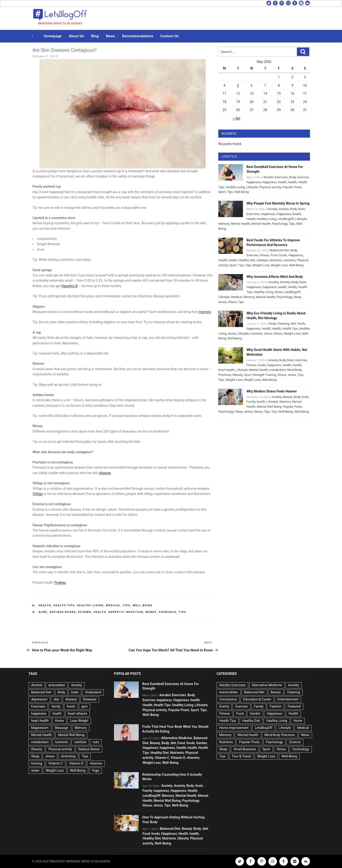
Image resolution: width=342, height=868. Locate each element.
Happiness (269, 182)
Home (279, 292)
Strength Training (265, 375)
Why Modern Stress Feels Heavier (272, 391)
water (35, 770)
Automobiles (229, 692)
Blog (95, 36)
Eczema (85, 612)
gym (85, 706)
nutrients (289, 260)
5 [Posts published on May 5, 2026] (238, 85)
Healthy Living (90, 605)
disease (105, 473)
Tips (127, 605)
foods (283, 255)
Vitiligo (38, 494)
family (56, 706)
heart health (226, 370)
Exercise (303, 177)
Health (45, 605)
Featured (294, 706)
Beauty (288, 397)
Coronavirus (228, 699)
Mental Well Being (269, 407)
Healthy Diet (247, 260)
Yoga (95, 770)
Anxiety (272, 209)
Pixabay (60, 583)
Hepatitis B (69, 286)
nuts (96, 742)
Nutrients (276, 260)
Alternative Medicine (177, 738)
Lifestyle (252, 187)
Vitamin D (76, 763)
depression (39, 699)
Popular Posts (292, 187)
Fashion (275, 706)
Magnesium (40, 728)
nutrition (80, 742)
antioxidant (57, 685)
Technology (301, 749)
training (37, 763)
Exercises (253, 214)
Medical (113, 605)
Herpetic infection (126, 612)
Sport (222, 192)
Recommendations (138, 36)
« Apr (237, 118)
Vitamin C (56, 763)
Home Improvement (234, 728)
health (100, 612)
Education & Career (257, 699)
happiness (254, 182)
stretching (68, 756)
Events (224, 706)
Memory (224, 224)
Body (293, 177)
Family (251, 402)
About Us (76, 36)
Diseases (90, 699)
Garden (202, 743)
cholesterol (93, 692)
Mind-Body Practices (280, 735)
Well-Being (142, 605)
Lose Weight (79, 721)
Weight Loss (261, 265)
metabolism (278, 370)
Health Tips (64, 605)
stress (223, 302)
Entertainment (288, 699)
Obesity (238, 375)
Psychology (280, 224)
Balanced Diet (280, 250)
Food (274, 255)
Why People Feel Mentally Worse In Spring (278, 203)
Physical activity (270, 187)
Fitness (264, 255)
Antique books (63, 612)
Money (151, 612)
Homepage (53, 36)
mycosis (205, 312)
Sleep (297, 297)
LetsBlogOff (286, 219)
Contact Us (169, 36)
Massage (61, 728)
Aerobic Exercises (276, 177)
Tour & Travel (241, 756)
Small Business (245, 749)
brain (302, 209)
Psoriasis (168, 612)
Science (295, 742)
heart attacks (78, 714)
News (111, 36)
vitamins (96, 763)
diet (293, 324)
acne (43, 612)
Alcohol (37, 685)
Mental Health (240, 224)
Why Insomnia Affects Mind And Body (275, 277)
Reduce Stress (89, 749)
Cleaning (283, 324)
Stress (232, 302)
